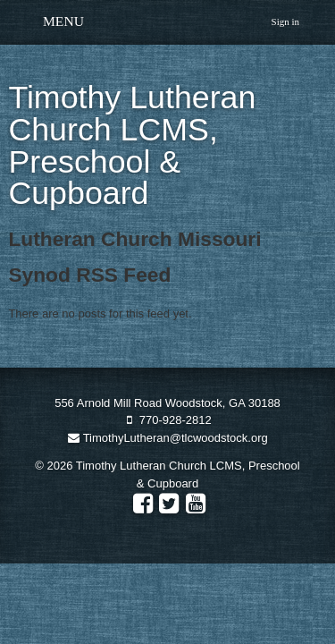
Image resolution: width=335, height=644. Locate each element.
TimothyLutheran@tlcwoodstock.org (167, 438)
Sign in (285, 21)
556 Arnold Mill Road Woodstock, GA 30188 (167, 403)
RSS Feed (314, 275)
